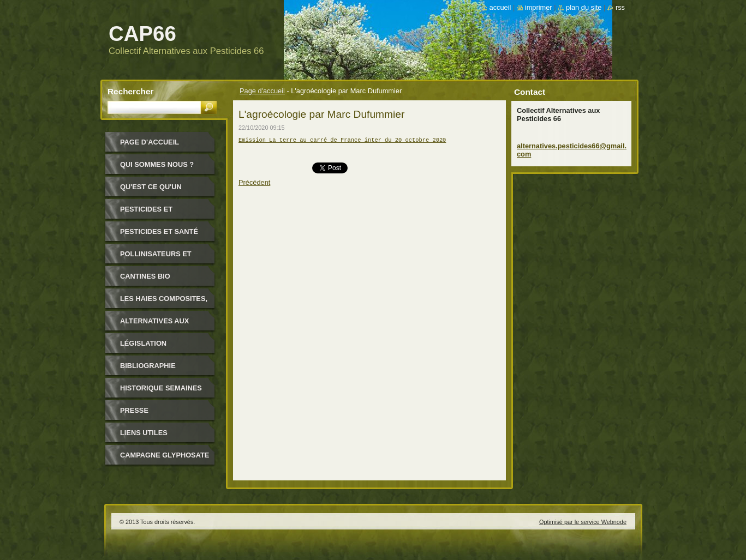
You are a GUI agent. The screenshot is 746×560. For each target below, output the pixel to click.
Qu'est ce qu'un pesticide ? (151, 191)
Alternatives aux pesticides (154, 325)
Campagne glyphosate (165, 455)
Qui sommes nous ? (157, 164)
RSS (620, 7)
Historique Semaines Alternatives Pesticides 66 (161, 392)
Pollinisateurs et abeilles (156, 258)
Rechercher (131, 91)
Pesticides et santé (159, 231)
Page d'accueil (262, 91)
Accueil (500, 7)
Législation (143, 343)
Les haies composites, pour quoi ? (164, 302)
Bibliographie (148, 366)
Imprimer (539, 7)
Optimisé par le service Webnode (583, 522)
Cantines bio (145, 276)
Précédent (254, 186)
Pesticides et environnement (151, 213)
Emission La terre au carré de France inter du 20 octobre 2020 (342, 141)
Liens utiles (144, 433)
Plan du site (584, 7)
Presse (134, 410)
